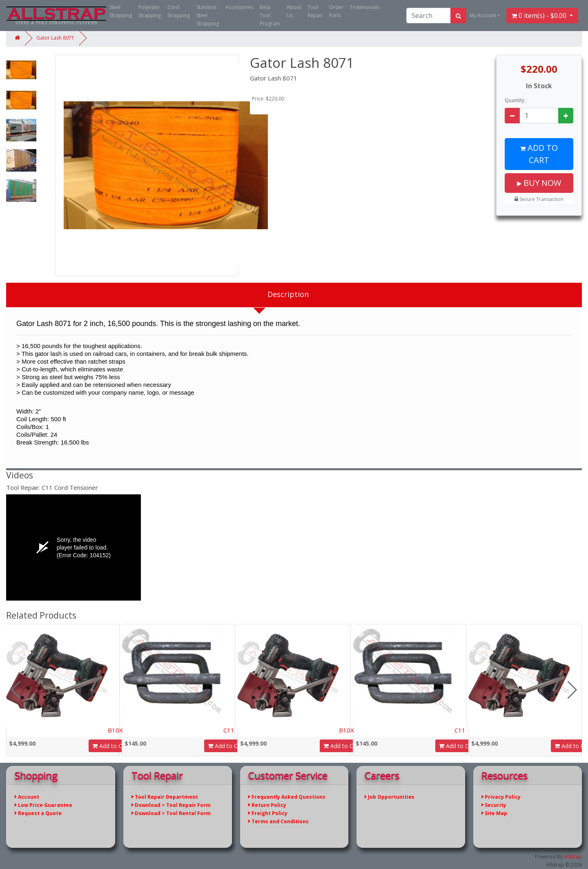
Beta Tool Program (270, 15)
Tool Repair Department (165, 797)
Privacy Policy (501, 797)
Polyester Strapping (150, 11)
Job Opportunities (390, 797)
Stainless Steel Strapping (208, 15)
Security (494, 805)
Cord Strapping (179, 11)
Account (27, 797)
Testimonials (365, 7)
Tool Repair (315, 11)
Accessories (239, 7)
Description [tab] (288, 294)
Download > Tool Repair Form (171, 805)
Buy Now (539, 183)
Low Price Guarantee (43, 805)
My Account (483, 15)
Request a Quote (38, 813)
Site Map (494, 813)
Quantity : (516, 100)
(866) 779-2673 (391, 15)
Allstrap (573, 857)
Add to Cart (539, 154)
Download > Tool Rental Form (171, 813)
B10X (115, 730)
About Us (294, 11)
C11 (229, 730)
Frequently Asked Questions (287, 797)
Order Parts (336, 11)
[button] (572, 690)
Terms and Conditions (278, 821)
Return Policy (267, 805)
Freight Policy (268, 813)
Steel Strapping (121, 11)
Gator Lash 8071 (55, 38)
